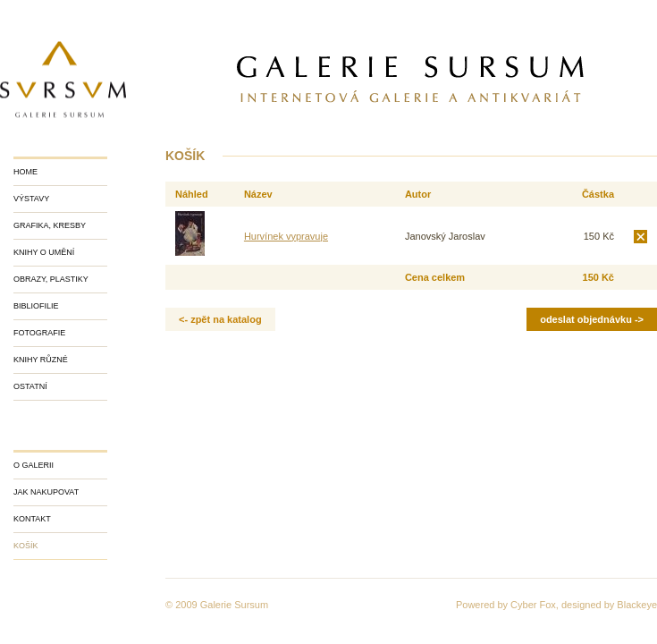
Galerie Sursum (234, 605)
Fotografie (39, 333)
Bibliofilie (36, 306)
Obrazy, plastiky (51, 279)
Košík (26, 546)
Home (25, 172)
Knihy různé (41, 360)
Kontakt (32, 519)
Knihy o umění (44, 252)
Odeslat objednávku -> (592, 319)
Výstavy (31, 199)
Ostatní (30, 386)
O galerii (34, 465)
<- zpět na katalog (220, 319)
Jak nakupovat (46, 492)
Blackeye (637, 605)
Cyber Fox (533, 605)
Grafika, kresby (50, 225)
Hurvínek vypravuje (286, 236)
